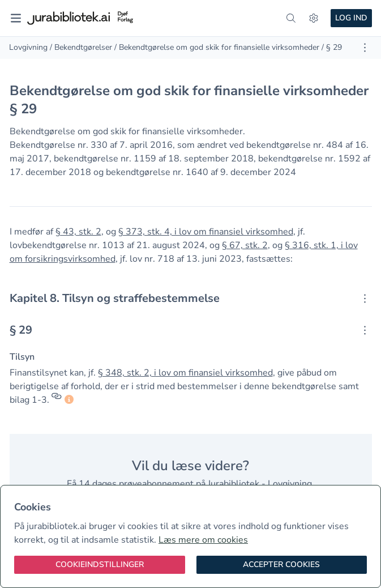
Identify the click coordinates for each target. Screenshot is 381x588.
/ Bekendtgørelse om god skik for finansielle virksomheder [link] (217, 47)
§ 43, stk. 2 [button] (78, 232)
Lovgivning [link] (28, 47)
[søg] (291, 18)
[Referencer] (57, 400)
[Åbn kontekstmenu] (365, 299)
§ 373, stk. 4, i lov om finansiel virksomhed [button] (206, 232)
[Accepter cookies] (282, 565)
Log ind (351, 18)
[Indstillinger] (314, 18)
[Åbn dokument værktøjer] (365, 48)
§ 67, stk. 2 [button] (245, 245)
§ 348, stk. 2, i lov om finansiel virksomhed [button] (185, 373)
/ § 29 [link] (332, 47)
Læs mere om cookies (203, 540)
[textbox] (191, 299)
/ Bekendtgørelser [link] (81, 47)
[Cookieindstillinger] (100, 565)
